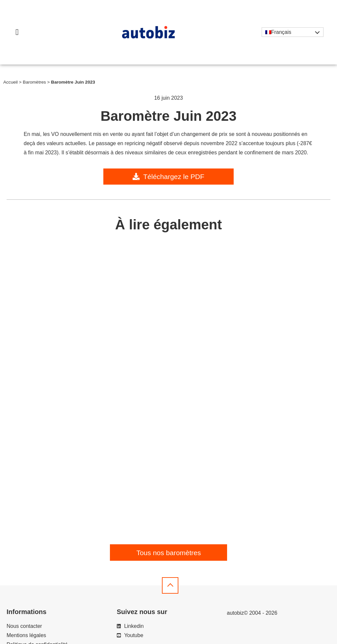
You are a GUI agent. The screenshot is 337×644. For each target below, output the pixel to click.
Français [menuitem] (281, 32)
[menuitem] (293, 32)
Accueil (11, 82)
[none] (293, 32)
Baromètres (34, 82)
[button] (17, 32)
